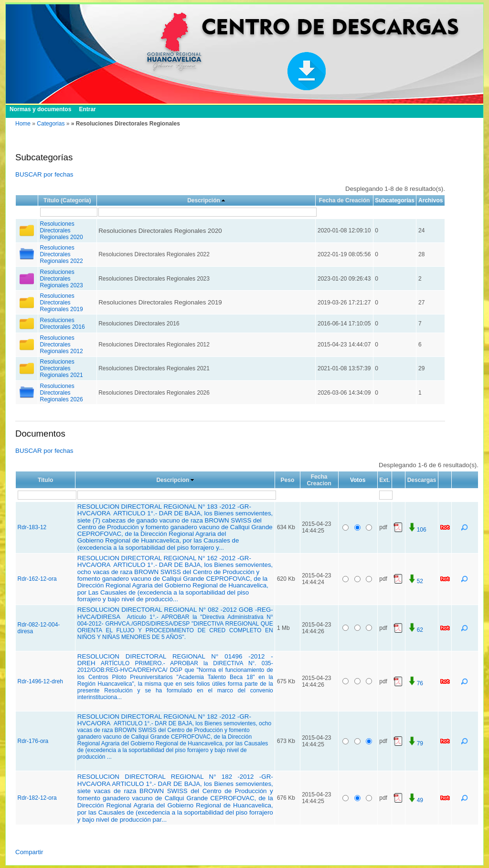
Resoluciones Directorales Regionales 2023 (62, 279)
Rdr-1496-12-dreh (40, 681)
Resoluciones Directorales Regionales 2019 (62, 303)
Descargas (422, 480)
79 (415, 743)
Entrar (87, 109)
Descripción (204, 200)
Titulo (45, 480)
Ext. (384, 480)
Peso (288, 480)
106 (417, 530)
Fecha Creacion (319, 480)
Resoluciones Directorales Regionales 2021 (62, 368)
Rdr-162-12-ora (37, 579)
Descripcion (173, 480)
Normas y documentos (40, 109)
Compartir (29, 852)
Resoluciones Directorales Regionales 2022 (62, 254)
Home (23, 124)
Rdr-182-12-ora (37, 798)
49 (415, 800)
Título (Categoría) (67, 200)
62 (415, 630)
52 (415, 581)
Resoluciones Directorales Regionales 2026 (62, 393)
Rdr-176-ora (33, 741)
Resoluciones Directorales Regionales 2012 (62, 345)
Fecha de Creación (345, 200)
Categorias (51, 124)
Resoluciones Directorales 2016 (63, 324)
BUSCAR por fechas (44, 174)
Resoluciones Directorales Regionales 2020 (62, 230)
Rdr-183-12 (32, 527)
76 (415, 683)
